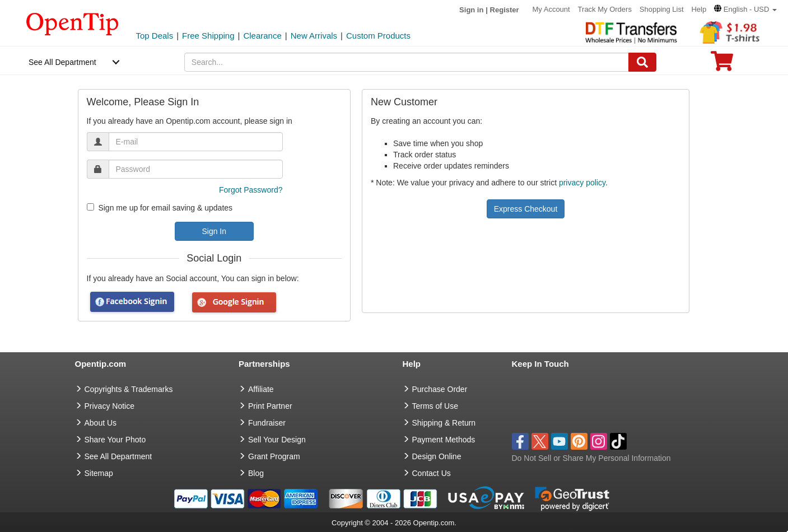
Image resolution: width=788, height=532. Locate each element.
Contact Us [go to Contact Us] (432, 473)
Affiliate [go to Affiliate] (261, 389)
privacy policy (582, 183)
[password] (196, 169)
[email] (196, 142)
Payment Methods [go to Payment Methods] (444, 440)
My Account (551, 9)
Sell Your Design (277, 440)
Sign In (214, 231)
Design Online (437, 456)
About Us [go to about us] (101, 423)
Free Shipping (208, 36)
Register (505, 10)
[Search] (642, 62)
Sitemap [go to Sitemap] (99, 473)
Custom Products (378, 36)
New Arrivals (314, 36)
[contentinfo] (73, 23)
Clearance (262, 36)
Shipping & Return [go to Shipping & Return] (444, 423)
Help (699, 9)
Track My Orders (605, 9)
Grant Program (274, 456)
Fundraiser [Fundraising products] (267, 423)
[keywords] (407, 62)
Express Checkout (526, 209)
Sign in (471, 10)
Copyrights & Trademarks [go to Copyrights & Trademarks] (129, 389)
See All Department (62, 62)
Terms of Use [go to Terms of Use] (435, 406)
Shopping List (662, 9)
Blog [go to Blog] (256, 473)
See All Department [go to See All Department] (118, 456)
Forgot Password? (251, 190)
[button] (745, 9)
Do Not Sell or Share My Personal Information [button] (591, 458)
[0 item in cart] (722, 65)
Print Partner (270, 406)
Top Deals (155, 36)
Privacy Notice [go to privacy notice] (109, 406)
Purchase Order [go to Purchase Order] (440, 389)
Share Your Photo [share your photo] (115, 440)
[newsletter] (90, 207)
